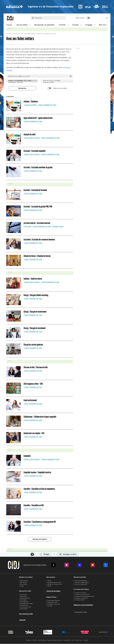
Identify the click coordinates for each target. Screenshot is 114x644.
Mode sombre (83, 18)
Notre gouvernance (25, 598)
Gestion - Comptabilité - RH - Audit (23, 81)
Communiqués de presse (54, 601)
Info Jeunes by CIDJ (26, 614)
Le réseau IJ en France (80, 593)
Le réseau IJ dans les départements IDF (84, 597)
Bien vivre (102, 25)
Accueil (9, 34)
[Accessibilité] (32, 555)
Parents (49, 586)
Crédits (22, 586)
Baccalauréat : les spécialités (44, 25)
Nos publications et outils (26, 604)
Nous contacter (24, 581)
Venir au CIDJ (24, 583)
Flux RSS (34, 640)
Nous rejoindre (24, 609)
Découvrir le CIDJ (25, 591)
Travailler (75, 25)
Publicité (29, 640)
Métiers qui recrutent (60, 89)
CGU (73, 640)
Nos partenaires (24, 605)
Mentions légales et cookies (55, 640)
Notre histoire (24, 597)
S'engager (89, 25)
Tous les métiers (22, 25)
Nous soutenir (24, 584)
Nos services (51, 577)
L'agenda (22, 620)
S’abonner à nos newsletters (83, 605)
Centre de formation (53, 591)
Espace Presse (51, 597)
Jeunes (49, 581)
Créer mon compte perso (81, 581)
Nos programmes (24, 602)
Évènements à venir (52, 603)
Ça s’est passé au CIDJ (26, 607)
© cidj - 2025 (78, 640)
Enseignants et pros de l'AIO (54, 583)
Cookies (86, 640)
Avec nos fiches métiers (28, 34)
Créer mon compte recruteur (82, 583)
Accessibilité (67, 640)
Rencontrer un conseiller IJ (81, 598)
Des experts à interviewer (54, 604)
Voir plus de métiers (40, 539)
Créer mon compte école (81, 584)
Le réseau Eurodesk (80, 600)
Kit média (50, 606)
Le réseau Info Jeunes (81, 589)
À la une (9, 25)
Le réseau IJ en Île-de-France (82, 595)
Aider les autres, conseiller (57, 81)
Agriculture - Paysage (23, 83)
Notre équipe (23, 600)
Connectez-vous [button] (81, 612)
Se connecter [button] (107, 18)
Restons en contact (26, 577)
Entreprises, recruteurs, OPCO (55, 584)
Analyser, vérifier (57, 83)
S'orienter (62, 25)
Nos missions (24, 595)
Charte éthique (42, 640)
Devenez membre (80, 577)
